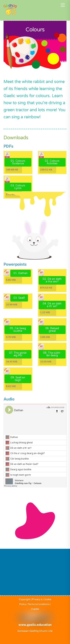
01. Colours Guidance (18, 162)
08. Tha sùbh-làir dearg (52, 354)
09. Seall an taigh (18, 379)
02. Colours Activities (52, 162)
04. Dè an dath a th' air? (52, 305)
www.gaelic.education (35, 625)
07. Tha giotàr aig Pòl (18, 354)
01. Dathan (21, 273)
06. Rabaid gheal (52, 330)
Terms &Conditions (39, 604)
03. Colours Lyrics (18, 187)
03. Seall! (19, 298)
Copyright (25, 599)
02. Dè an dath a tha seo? (52, 280)
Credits (35, 609)
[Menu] (63, 5)
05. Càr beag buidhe (18, 330)
